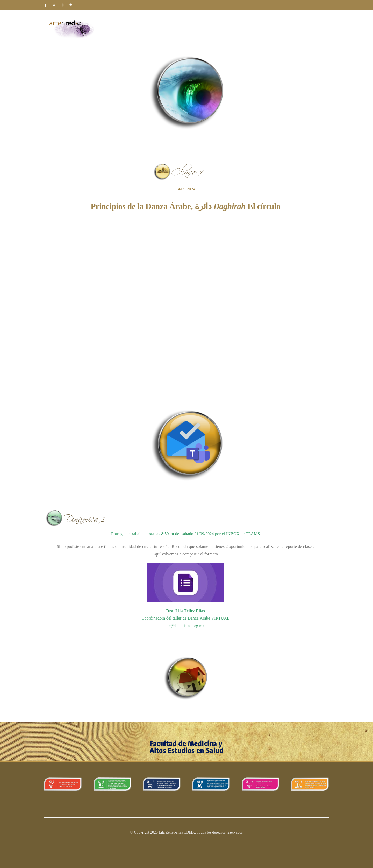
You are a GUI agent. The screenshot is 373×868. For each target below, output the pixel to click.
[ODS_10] (261, 779)
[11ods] (310, 779)
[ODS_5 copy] (63, 779)
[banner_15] (113, 779)
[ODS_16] (211, 779)
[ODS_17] (162, 779)
